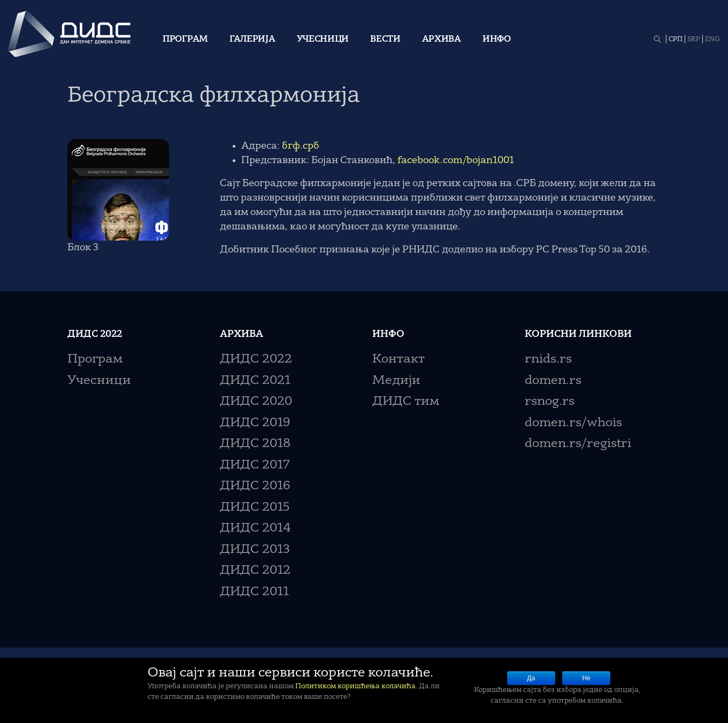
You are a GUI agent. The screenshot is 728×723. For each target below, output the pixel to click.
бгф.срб (301, 146)
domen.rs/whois (573, 423)
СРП (676, 40)
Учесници (323, 40)
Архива (442, 40)
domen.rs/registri (578, 444)
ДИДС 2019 (255, 423)
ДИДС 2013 (255, 550)
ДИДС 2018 (255, 444)
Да (531, 678)
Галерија (252, 40)
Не (587, 678)
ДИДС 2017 (255, 466)
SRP (694, 40)
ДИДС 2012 (255, 571)
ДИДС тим (406, 402)
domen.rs (553, 381)
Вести (385, 40)
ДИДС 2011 (254, 592)
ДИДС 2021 (255, 381)
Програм (185, 40)
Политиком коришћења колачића (355, 686)
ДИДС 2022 (256, 360)
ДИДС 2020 (256, 402)
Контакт (399, 360)
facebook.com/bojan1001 (456, 160)
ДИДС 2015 (255, 508)
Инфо (497, 40)
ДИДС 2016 (255, 486)
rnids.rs (548, 360)
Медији (396, 381)
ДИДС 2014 (255, 529)
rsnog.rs (550, 402)
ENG (712, 40)
